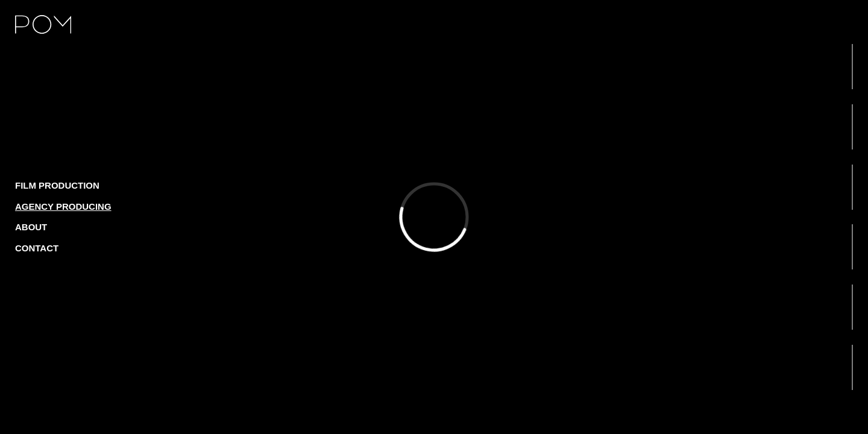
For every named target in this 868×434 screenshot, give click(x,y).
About (31, 227)
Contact (37, 248)
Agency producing (63, 206)
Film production (57, 185)
